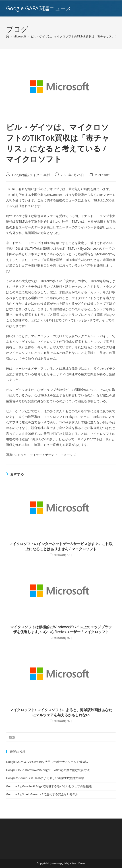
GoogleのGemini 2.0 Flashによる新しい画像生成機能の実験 (45, 778)
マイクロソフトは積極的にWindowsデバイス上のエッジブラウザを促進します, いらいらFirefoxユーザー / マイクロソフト (61, 629)
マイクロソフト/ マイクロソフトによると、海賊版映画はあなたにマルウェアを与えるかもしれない (61, 712)
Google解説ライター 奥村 (31, 175)
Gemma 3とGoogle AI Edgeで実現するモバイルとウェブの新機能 (49, 786)
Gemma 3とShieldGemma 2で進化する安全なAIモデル (42, 794)
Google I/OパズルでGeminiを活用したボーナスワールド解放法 (47, 762)
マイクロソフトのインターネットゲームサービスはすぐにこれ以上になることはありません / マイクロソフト (61, 546)
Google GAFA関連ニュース (39, 8)
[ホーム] (7, 36)
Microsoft (102, 175)
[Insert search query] (61, 737)
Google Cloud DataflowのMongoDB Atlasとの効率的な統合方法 (48, 770)
